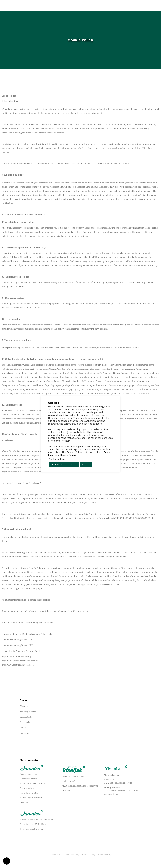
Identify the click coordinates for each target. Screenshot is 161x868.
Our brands (25, 722)
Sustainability (26, 717)
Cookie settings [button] (58, 459)
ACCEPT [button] (73, 465)
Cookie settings (105, 855)
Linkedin (24, 802)
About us (24, 706)
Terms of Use (56, 855)
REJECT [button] (86, 465)
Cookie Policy (89, 855)
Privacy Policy (72, 855)
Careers (23, 728)
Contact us (25, 733)
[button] (7, 860)
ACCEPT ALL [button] (57, 465)
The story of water (28, 712)
